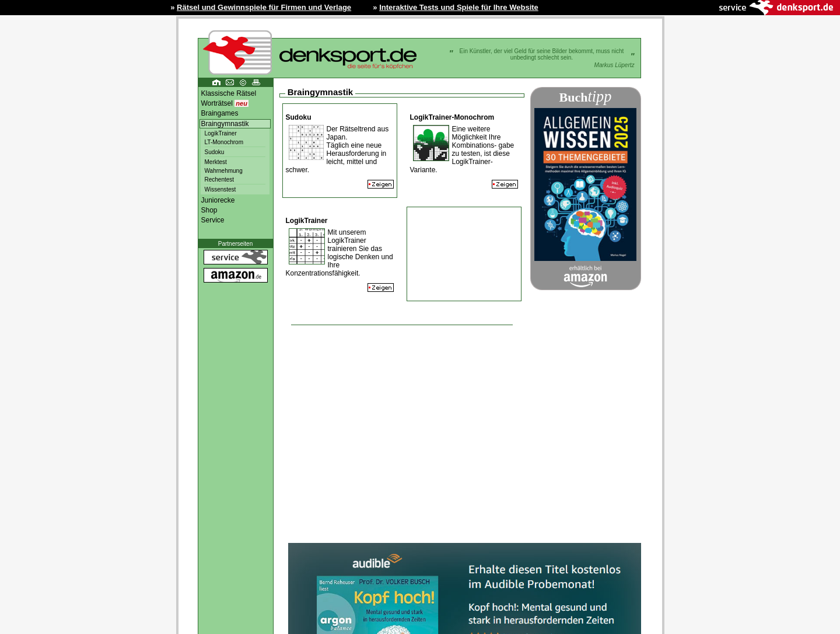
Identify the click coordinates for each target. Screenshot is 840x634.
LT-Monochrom (224, 142)
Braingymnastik (225, 124)
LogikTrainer (221, 133)
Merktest (216, 162)
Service (213, 220)
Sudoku (215, 152)
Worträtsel (225, 103)
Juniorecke (218, 200)
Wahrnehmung (224, 171)
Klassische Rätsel (229, 93)
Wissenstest (220, 189)
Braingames (220, 113)
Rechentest (220, 180)
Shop (209, 210)
